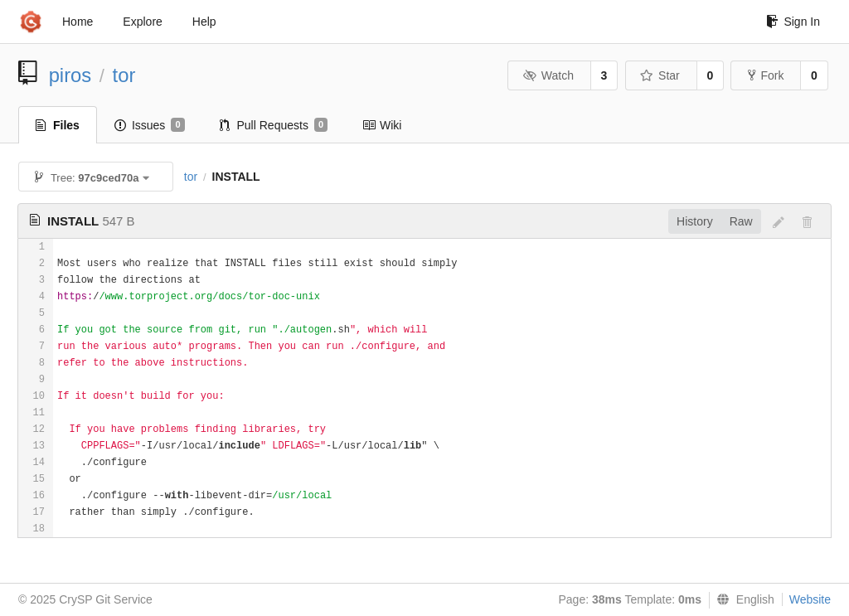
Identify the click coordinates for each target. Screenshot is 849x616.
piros (70, 75)
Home (78, 22)
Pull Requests (274, 125)
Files (58, 125)
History (695, 221)
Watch (548, 75)
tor (124, 75)
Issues (150, 125)
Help (204, 22)
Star (660, 75)
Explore (142, 22)
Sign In (793, 22)
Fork (766, 75)
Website (810, 599)
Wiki (382, 125)
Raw (741, 221)
